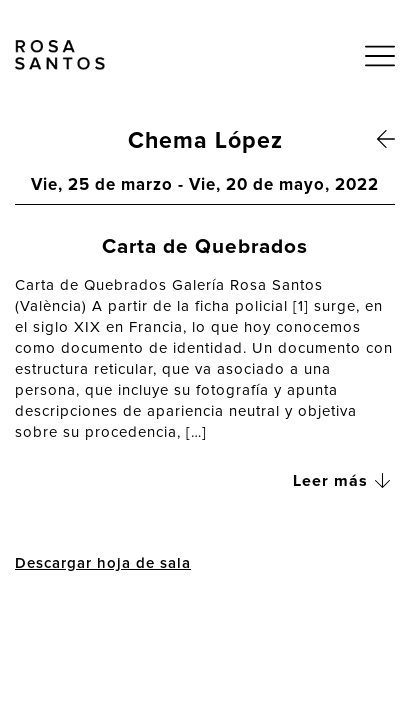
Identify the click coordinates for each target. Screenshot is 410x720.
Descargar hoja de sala (103, 563)
